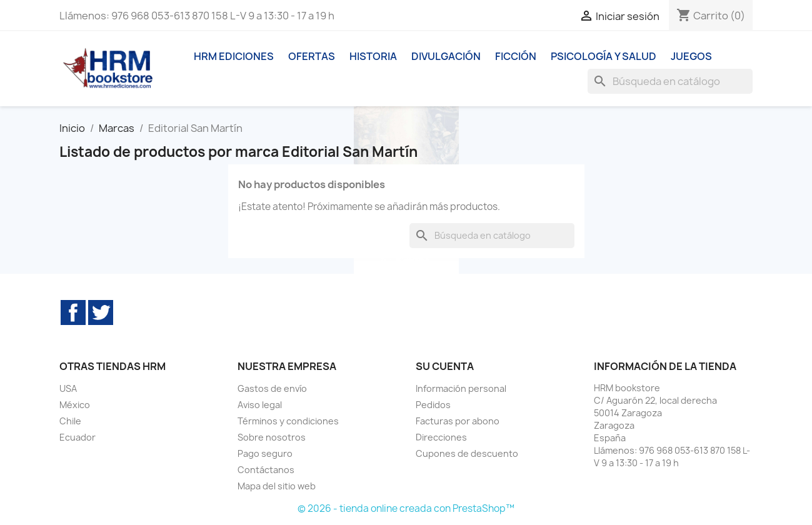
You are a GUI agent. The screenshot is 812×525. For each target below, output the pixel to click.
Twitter (101, 312)
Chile (70, 421)
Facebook (73, 312)
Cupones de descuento (467, 453)
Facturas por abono (458, 421)
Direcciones (441, 437)
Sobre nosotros (272, 437)
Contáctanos (266, 470)
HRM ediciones (234, 56)
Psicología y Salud (604, 56)
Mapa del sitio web (277, 486)
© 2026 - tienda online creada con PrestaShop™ (406, 508)
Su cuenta (445, 366)
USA (68, 388)
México (75, 405)
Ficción (516, 56)
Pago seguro (265, 453)
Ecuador (78, 437)
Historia (373, 56)
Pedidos (433, 405)
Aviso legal (260, 405)
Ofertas (312, 56)
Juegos (691, 56)
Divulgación (446, 56)
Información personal (461, 388)
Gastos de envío (272, 388)
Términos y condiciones (288, 421)
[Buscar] (670, 81)
